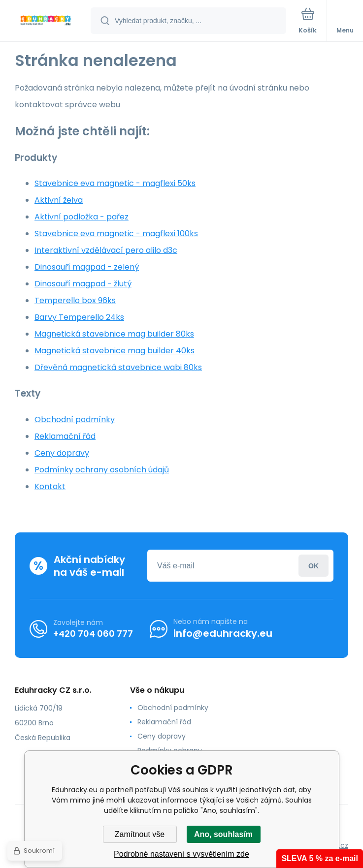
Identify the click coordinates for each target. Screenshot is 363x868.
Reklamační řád (65, 436)
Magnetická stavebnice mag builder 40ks (115, 351)
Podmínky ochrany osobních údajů (102, 470)
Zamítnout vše (140, 834)
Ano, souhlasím (223, 834)
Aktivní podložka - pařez (82, 217)
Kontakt (50, 486)
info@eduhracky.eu (223, 633)
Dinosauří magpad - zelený (87, 267)
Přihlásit (313, 566)
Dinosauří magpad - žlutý (83, 284)
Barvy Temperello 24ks (79, 317)
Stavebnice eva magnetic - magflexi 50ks (115, 183)
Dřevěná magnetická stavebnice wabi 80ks (118, 367)
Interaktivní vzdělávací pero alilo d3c (106, 250)
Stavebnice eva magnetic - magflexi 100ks (116, 233)
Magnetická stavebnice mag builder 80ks (114, 334)
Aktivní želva (59, 200)
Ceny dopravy (62, 453)
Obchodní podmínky (75, 419)
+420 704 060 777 (93, 633)
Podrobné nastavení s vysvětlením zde (181, 854)
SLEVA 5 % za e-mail (320, 858)
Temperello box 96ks (75, 300)
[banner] (46, 21)
